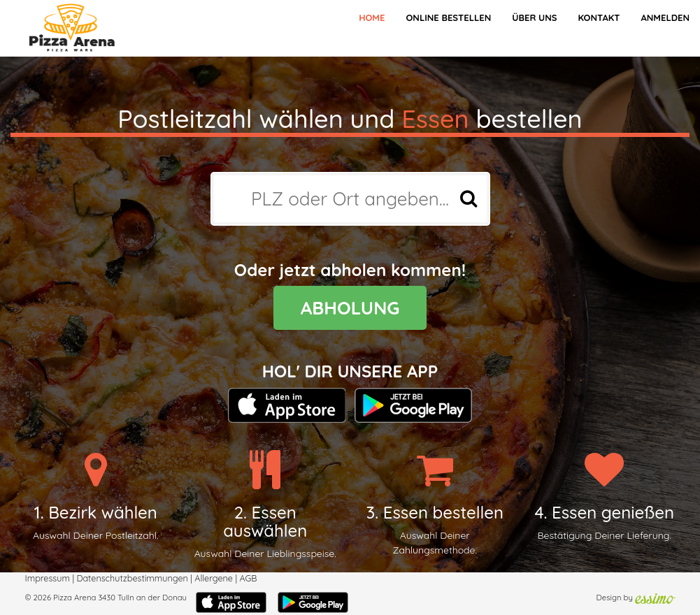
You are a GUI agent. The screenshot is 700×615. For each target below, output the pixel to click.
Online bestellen (448, 17)
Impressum (48, 578)
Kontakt (599, 17)
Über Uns (534, 17)
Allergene (214, 578)
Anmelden (665, 17)
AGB (248, 578)
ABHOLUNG (350, 308)
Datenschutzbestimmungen (132, 578)
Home (372, 17)
